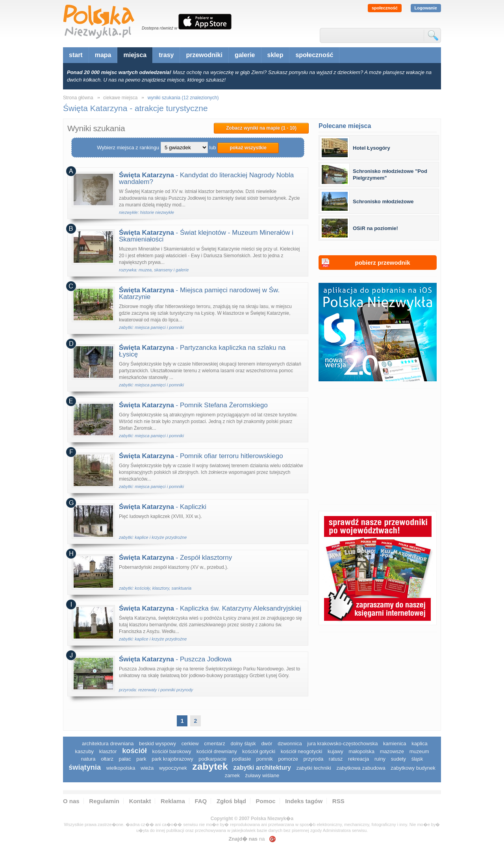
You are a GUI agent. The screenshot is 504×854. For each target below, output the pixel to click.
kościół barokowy (171, 751)
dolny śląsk (243, 744)
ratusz (336, 759)
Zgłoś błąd (231, 801)
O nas (71, 801)
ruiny (380, 759)
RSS (338, 801)
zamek (232, 775)
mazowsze (392, 751)
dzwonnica (290, 744)
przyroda (314, 759)
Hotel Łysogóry (372, 148)
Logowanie (426, 8)
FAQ (201, 801)
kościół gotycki (259, 751)
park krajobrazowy (172, 759)
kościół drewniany (217, 751)
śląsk (417, 759)
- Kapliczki (163, 507)
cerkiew (190, 744)
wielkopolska (121, 768)
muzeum (419, 751)
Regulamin (104, 801)
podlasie (241, 759)
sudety (398, 759)
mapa (103, 55)
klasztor (108, 751)
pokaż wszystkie (248, 148)
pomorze (288, 759)
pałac (125, 759)
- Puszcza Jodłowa (175, 659)
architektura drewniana (108, 744)
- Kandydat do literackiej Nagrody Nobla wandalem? (206, 178)
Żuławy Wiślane (262, 775)
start (76, 55)
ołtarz (107, 759)
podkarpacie (212, 759)
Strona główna (78, 98)
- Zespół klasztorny (175, 558)
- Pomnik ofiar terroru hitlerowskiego (201, 456)
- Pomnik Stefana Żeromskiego (193, 405)
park (141, 759)
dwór (267, 744)
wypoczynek (173, 768)
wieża (147, 768)
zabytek (210, 766)
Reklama (173, 801)
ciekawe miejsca (120, 98)
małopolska (361, 751)
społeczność (385, 8)
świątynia (85, 767)
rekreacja (359, 759)
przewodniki (204, 55)
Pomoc (266, 801)
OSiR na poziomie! (375, 228)
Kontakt (140, 801)
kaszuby (84, 751)
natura (88, 759)
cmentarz (214, 744)
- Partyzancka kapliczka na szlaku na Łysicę (202, 351)
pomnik (265, 759)
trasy (166, 55)
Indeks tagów (304, 801)
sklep (275, 55)
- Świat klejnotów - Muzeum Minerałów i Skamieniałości (206, 236)
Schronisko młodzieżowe (383, 201)
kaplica (419, 744)
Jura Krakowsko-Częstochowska (342, 744)
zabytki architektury (262, 768)
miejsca (135, 55)
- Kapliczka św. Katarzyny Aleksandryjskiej (210, 608)
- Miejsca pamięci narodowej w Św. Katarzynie (199, 293)
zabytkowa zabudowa (361, 768)
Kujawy (335, 751)
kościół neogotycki (302, 751)
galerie (245, 55)
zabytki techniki (314, 768)
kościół (134, 751)
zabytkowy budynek (413, 768)
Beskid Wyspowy (157, 744)
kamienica (395, 744)
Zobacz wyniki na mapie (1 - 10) (261, 128)
